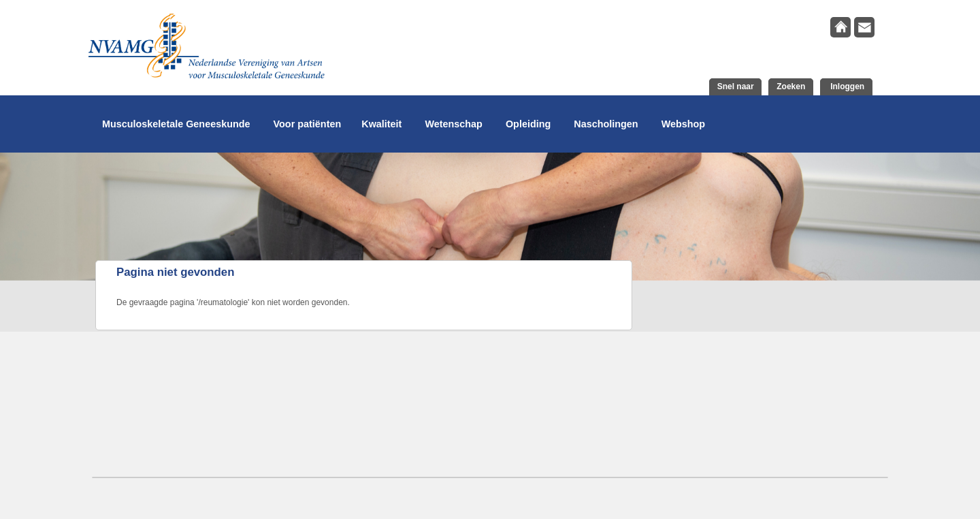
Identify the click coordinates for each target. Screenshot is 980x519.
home (840, 27)
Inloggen (846, 86)
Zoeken (791, 86)
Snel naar (736, 86)
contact (864, 27)
